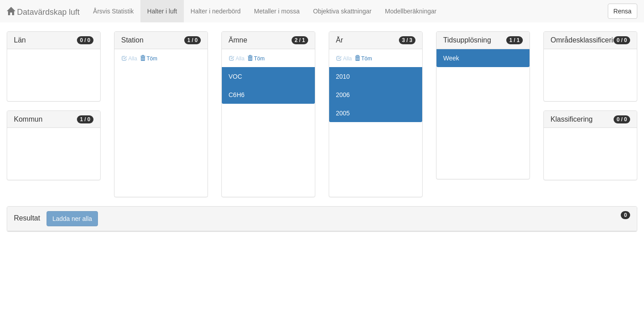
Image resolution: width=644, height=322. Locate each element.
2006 (343, 95)
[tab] (322, 219)
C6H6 (237, 95)
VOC (235, 76)
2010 (343, 76)
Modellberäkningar (411, 11)
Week (451, 58)
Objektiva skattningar (342, 11)
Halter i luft (162, 11)
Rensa (623, 11)
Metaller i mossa (277, 11)
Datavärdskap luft (43, 12)
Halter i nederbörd (216, 11)
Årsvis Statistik (113, 11)
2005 (343, 113)
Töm (149, 59)
